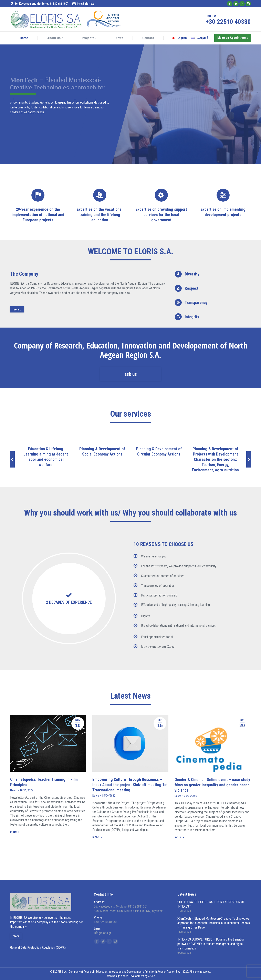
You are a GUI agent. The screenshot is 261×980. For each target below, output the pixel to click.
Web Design (113, 976)
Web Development (134, 976)
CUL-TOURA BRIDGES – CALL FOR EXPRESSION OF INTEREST (211, 904)
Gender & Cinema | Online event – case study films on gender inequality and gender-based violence (212, 785)
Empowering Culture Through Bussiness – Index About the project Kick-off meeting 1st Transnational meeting (130, 785)
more (15, 832)
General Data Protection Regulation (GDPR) (38, 948)
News (13, 790)
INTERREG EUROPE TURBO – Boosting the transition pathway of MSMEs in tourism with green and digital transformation (211, 944)
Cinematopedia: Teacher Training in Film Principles (44, 782)
